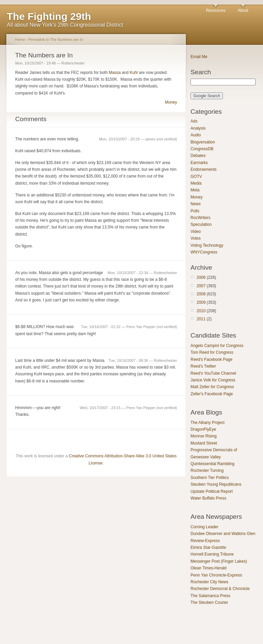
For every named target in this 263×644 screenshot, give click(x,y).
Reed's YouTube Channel (213, 373)
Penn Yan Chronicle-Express (216, 575)
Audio (196, 135)
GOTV (196, 177)
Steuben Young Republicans (216, 484)
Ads (194, 121)
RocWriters (200, 218)
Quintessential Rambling (212, 464)
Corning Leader (204, 527)
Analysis (198, 128)
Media (196, 183)
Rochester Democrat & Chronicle (220, 589)
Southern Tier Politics (210, 478)
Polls (195, 211)
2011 (201, 319)
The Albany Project (208, 423)
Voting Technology (207, 245)
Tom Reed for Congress (212, 352)
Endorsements (203, 169)
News (196, 204)
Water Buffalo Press (208, 498)
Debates (198, 156)
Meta (195, 190)
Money (171, 102)
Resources (216, 10)
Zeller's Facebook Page (212, 394)
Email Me (199, 57)
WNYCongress (204, 252)
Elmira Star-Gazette (208, 547)
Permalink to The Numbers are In (56, 39)
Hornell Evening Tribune (212, 554)
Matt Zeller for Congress (212, 387)
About (243, 10)
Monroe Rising (203, 436)
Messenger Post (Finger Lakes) (219, 561)
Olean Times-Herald (209, 568)
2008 (201, 294)
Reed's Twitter (203, 366)
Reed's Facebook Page (211, 359)
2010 (201, 311)
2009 (201, 302)
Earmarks (199, 163)
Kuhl (134, 73)
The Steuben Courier (209, 602)
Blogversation (203, 142)
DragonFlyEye (203, 429)
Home (20, 39)
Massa (114, 73)
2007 (201, 286)
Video (196, 232)
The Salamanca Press (210, 596)
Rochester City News (209, 582)
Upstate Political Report (212, 491)
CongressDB (202, 149)
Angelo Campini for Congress (217, 346)
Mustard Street (204, 443)
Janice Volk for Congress (213, 380)
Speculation (201, 224)
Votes (196, 238)
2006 (201, 277)
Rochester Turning (207, 471)
